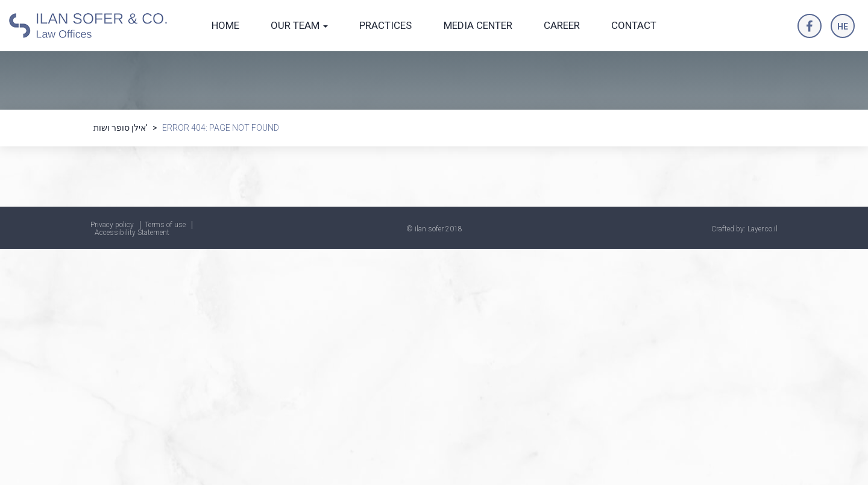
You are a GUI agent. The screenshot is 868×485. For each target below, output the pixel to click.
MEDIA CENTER (478, 25)
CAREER (562, 25)
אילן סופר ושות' (121, 128)
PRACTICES (385, 25)
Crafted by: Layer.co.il (744, 229)
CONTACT (634, 25)
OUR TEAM (299, 25)
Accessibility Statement (132, 233)
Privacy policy (112, 225)
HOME (225, 25)
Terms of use (165, 225)
